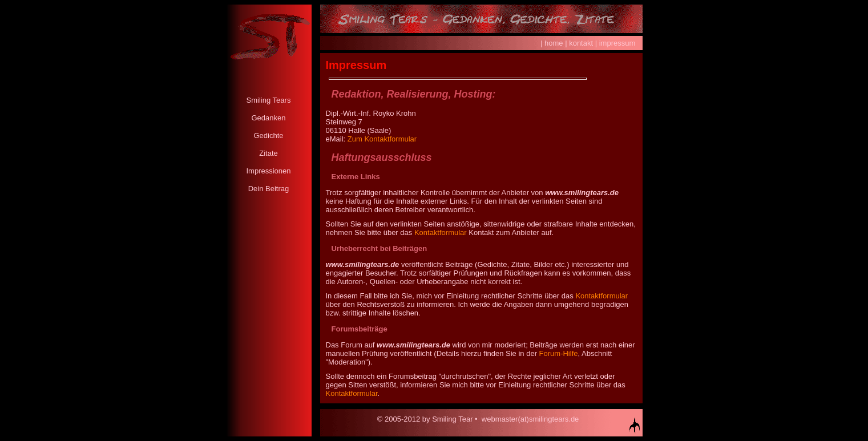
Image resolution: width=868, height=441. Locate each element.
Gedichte (268, 135)
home (554, 43)
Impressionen (268, 171)
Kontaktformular (441, 232)
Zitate (269, 153)
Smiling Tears (269, 100)
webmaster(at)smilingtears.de (530, 419)
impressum (617, 43)
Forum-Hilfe (559, 353)
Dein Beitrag (269, 189)
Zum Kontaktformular (382, 139)
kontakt (581, 43)
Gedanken (269, 118)
